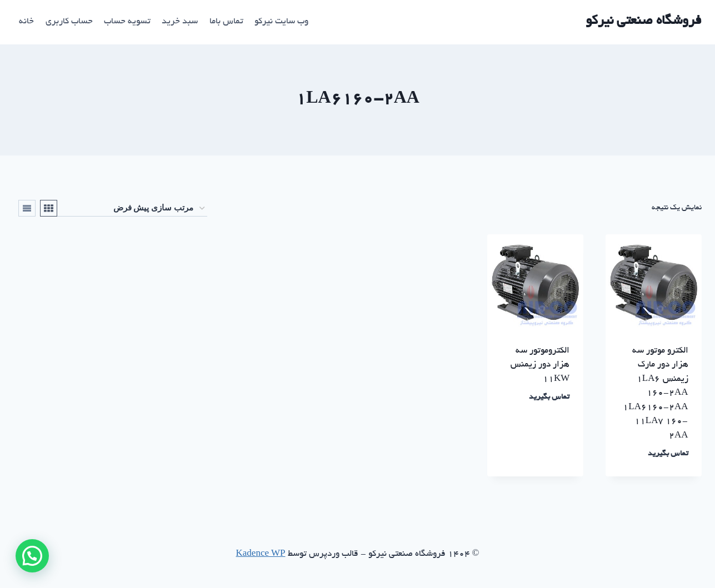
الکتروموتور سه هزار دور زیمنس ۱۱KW (540, 365)
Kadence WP (261, 554)
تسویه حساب (127, 22)
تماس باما (226, 22)
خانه (26, 22)
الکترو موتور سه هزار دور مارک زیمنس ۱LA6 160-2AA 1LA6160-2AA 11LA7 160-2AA (655, 394)
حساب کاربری (69, 22)
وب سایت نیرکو (281, 22)
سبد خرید (180, 22)
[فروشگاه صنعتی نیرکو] (644, 22)
